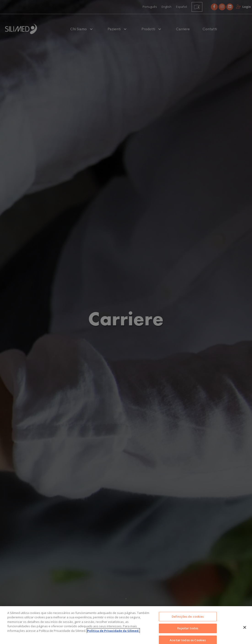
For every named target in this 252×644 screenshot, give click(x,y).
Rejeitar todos (188, 633)
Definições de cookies (188, 621)
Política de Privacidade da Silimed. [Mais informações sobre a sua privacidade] (113, 635)
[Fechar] (245, 632)
